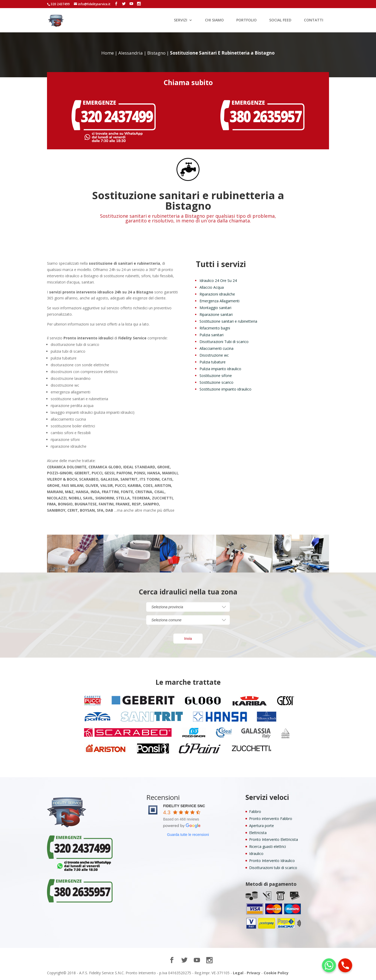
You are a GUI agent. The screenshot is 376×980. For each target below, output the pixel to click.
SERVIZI (181, 20)
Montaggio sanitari (215, 308)
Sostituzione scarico (216, 382)
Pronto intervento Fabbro (271, 819)
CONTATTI (314, 20)
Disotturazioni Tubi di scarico (224, 342)
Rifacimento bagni (215, 328)
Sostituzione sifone (216, 376)
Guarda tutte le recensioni (188, 835)
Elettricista (258, 833)
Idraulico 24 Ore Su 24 (218, 281)
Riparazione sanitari (216, 314)
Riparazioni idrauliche (217, 294)
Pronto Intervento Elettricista (274, 839)
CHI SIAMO (214, 20)
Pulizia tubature (213, 362)
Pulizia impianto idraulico (220, 369)
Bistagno (156, 53)
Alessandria (131, 53)
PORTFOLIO (246, 20)
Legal (238, 973)
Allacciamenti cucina (216, 348)
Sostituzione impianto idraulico (225, 389)
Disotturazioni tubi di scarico (273, 868)
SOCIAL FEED (280, 20)
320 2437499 (60, 4)
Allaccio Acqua (212, 287)
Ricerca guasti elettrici (268, 846)
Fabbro (255, 811)
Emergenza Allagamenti (219, 301)
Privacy (254, 973)
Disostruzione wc (214, 355)
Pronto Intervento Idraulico (272, 861)
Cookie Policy (276, 973)
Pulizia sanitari (211, 335)
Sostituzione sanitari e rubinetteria (228, 321)
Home (108, 53)
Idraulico (256, 854)
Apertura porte (262, 826)
